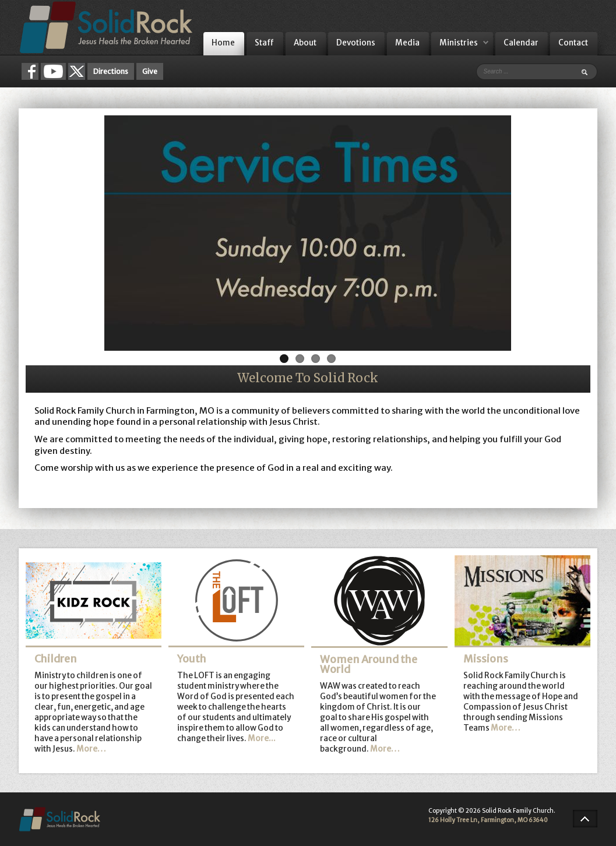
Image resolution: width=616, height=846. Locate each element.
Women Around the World (369, 665)
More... (262, 739)
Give (150, 71)
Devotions (356, 43)
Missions (486, 659)
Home (223, 43)
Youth (192, 659)
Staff (264, 43)
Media (407, 43)
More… (91, 749)
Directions (111, 71)
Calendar (521, 43)
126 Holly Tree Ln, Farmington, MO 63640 (488, 820)
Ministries (459, 43)
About (305, 43)
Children (56, 659)
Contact (573, 43)
